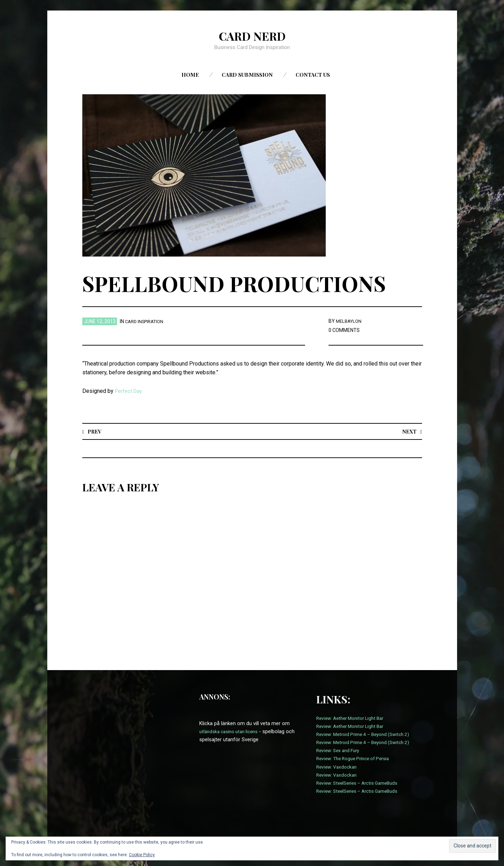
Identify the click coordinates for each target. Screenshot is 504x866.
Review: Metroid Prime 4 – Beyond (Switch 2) (368, 735)
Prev (95, 431)
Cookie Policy (142, 855)
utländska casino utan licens (232, 732)
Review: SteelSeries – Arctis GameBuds (362, 783)
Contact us (313, 75)
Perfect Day (130, 391)
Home (190, 75)
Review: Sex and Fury (340, 751)
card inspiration (146, 321)
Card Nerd (252, 35)
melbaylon (350, 321)
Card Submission (247, 75)
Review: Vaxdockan (338, 767)
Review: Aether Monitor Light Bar (354, 718)
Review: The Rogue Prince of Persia (357, 759)
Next (409, 431)
